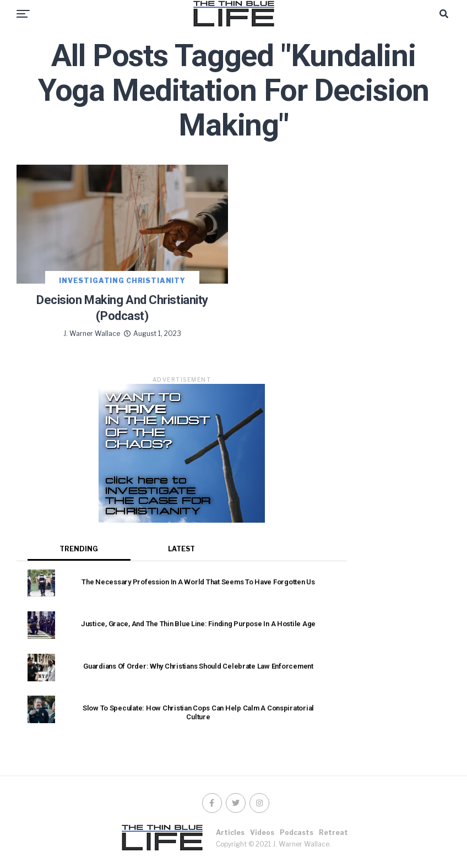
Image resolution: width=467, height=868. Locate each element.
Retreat (333, 832)
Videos (262, 832)
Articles (230, 832)
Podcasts (297, 832)
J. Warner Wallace (92, 333)
